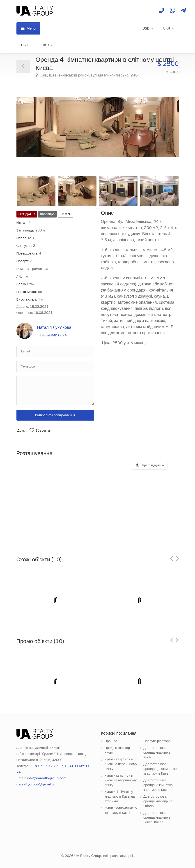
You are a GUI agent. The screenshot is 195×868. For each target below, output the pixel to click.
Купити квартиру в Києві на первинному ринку (121, 764)
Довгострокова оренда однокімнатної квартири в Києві (161, 769)
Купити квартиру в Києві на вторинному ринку (121, 780)
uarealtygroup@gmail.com (38, 784)
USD (146, 28)
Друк (21, 431)
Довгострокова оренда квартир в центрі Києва (157, 817)
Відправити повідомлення (55, 415)
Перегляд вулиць (152, 465)
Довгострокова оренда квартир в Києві (157, 752)
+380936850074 (53, 335)
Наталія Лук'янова (54, 327)
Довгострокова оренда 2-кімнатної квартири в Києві (158, 785)
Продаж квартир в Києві (119, 750)
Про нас (111, 741)
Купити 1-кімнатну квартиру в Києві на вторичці (120, 796)
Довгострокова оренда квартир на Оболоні (158, 801)
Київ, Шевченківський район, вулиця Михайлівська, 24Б (88, 75)
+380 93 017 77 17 (48, 766)
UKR (166, 28)
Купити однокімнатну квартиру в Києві (121, 810)
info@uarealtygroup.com (47, 778)
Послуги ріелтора (157, 741)
